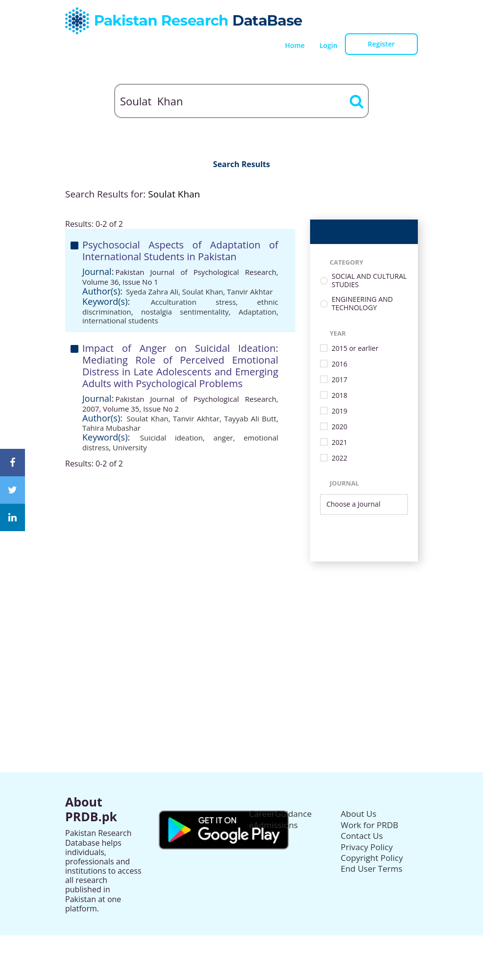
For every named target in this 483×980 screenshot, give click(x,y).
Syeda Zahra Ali (152, 292)
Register (381, 44)
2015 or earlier (355, 349)
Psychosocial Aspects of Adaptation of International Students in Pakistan (180, 251)
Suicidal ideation (171, 438)
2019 (339, 411)
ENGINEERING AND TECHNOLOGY (362, 304)
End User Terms (372, 869)
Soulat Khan (203, 292)
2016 (339, 364)
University (130, 447)
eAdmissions (273, 825)
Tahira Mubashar (111, 428)
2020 (339, 427)
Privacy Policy (367, 847)
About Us (359, 814)
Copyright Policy (372, 858)
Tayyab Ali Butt (250, 418)
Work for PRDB (370, 825)
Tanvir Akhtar (250, 292)
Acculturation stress (193, 302)
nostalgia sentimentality (185, 312)
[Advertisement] (241, 630)
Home (295, 45)
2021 (339, 443)
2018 (339, 396)
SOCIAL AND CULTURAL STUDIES (369, 281)
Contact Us (362, 836)
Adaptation (257, 312)
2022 (339, 458)
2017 (339, 380)
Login (328, 45)
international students (120, 320)
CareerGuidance (280, 814)
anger (223, 438)
